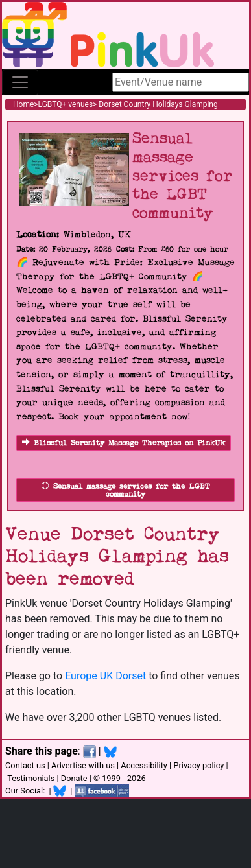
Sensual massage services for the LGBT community (126, 490)
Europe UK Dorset (105, 676)
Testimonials (31, 778)
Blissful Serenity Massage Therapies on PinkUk (124, 443)
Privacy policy (198, 765)
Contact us (25, 765)
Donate (74, 778)
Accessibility (144, 765)
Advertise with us (83, 765)
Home (23, 104)
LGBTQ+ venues (66, 104)
